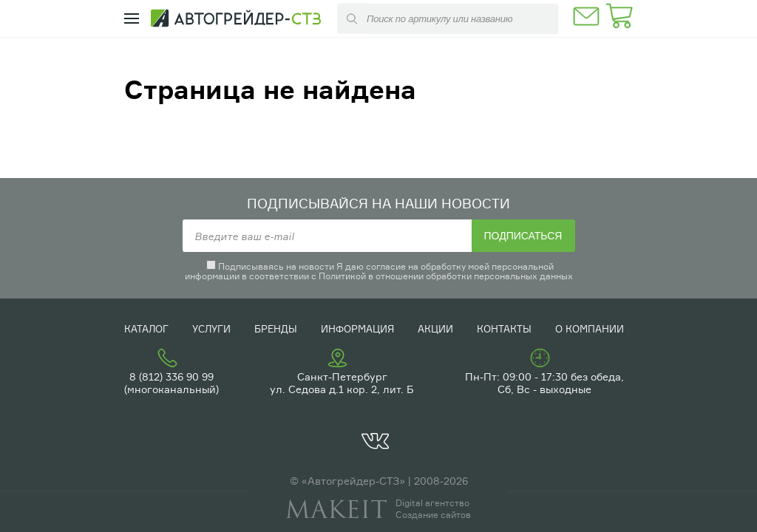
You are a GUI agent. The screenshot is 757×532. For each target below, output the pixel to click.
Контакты (504, 329)
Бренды (276, 329)
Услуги (211, 329)
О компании (590, 329)
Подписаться (523, 236)
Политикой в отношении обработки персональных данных (446, 276)
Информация (357, 329)
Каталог (146, 329)
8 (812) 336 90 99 (172, 376)
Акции (435, 329)
